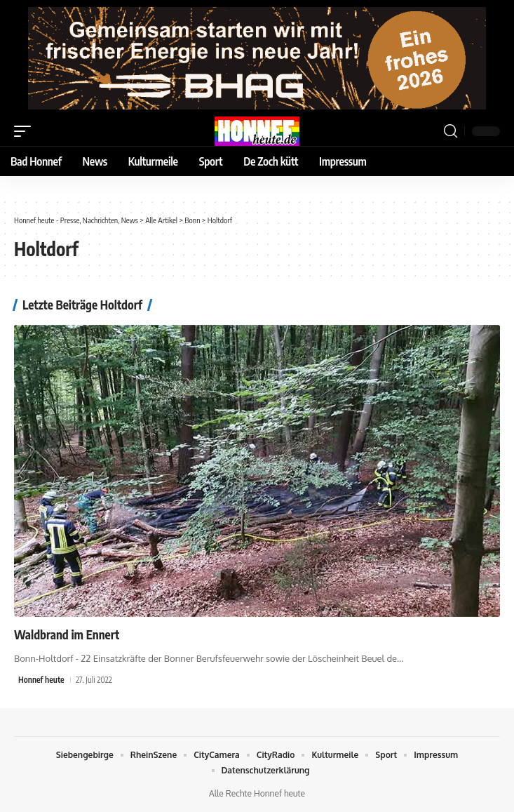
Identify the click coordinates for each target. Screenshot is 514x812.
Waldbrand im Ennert (67, 634)
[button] (26, 131)
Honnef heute (41, 680)
